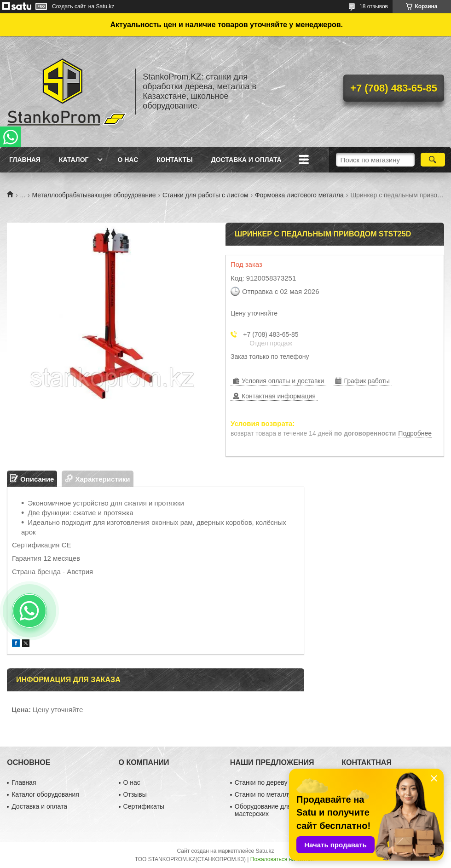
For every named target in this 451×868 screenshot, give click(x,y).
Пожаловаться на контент (283, 859)
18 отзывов (374, 6)
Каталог (74, 160)
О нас (128, 160)
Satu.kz (265, 851)
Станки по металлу (263, 794)
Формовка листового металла (299, 195)
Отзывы (135, 794)
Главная (25, 160)
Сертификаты (144, 806)
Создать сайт (69, 6)
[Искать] (433, 160)
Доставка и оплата (246, 160)
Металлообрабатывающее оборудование (94, 195)
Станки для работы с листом (205, 195)
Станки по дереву (261, 782)
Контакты (174, 160)
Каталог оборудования (45, 794)
